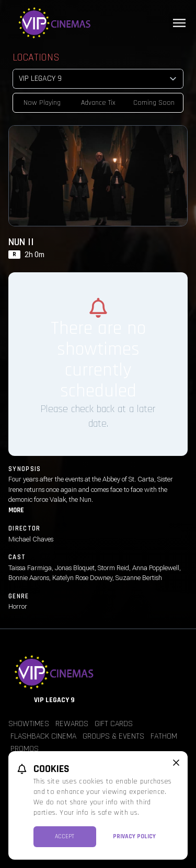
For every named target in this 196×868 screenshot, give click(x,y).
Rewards (72, 724)
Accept (65, 836)
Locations (36, 57)
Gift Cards (114, 724)
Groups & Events (113, 736)
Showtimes (29, 724)
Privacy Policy (134, 836)
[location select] (98, 79)
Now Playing (42, 103)
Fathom (164, 736)
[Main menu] (179, 23)
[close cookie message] (176, 763)
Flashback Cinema (43, 736)
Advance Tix (98, 103)
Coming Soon (154, 103)
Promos (25, 749)
